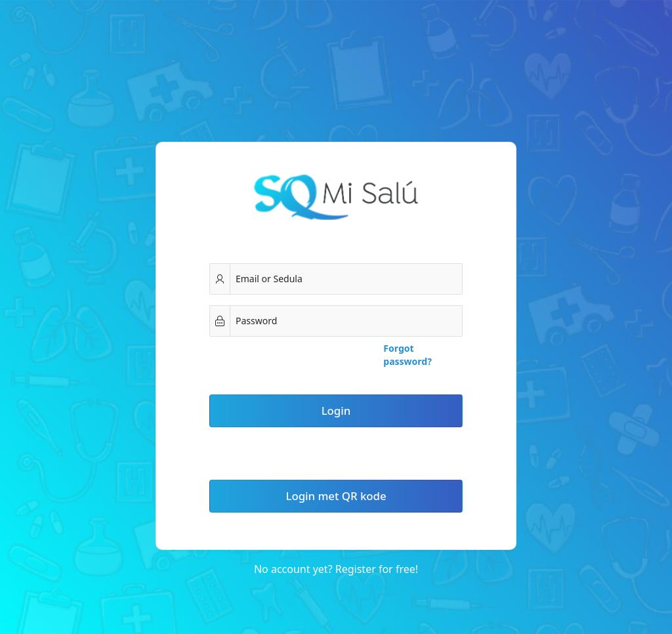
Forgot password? (408, 355)
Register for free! (377, 569)
